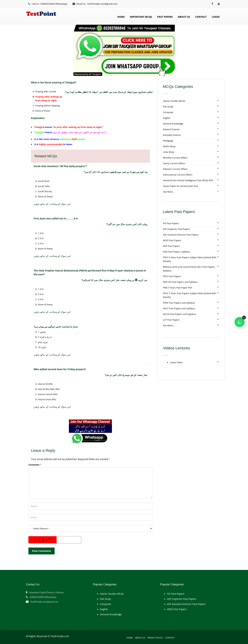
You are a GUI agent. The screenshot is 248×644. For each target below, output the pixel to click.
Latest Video (176, 362)
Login (216, 17)
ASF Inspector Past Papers (176, 229)
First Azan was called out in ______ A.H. (56, 218)
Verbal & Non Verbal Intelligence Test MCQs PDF (188, 180)
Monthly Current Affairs (175, 158)
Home (121, 17)
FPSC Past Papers (172, 276)
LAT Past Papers (171, 320)
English (167, 118)
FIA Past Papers (171, 223)
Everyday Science (172, 135)
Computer (168, 112)
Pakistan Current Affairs (175, 169)
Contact (201, 17)
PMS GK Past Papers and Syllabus (180, 282)
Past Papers (165, 17)
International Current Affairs (178, 175)
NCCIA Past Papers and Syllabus (179, 314)
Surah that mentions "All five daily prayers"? (60, 166)
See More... (169, 192)
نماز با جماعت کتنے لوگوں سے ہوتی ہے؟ (56, 327)
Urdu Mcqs (169, 152)
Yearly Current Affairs (174, 163)
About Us (184, 17)
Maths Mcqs (169, 146)
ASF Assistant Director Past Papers (181, 235)
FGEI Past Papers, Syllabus (177, 252)
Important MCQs (141, 17)
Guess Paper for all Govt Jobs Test (180, 186)
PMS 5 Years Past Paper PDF (178, 288)
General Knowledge (173, 124)
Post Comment (42, 551)
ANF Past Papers (171, 246)
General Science (171, 129)
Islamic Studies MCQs (174, 101)
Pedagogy (168, 141)
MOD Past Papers (172, 240)
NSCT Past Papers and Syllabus (179, 308)
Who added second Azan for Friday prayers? (60, 369)
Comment (35, 465)
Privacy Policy (155, 638)
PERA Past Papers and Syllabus (179, 303)
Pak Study (168, 107)
